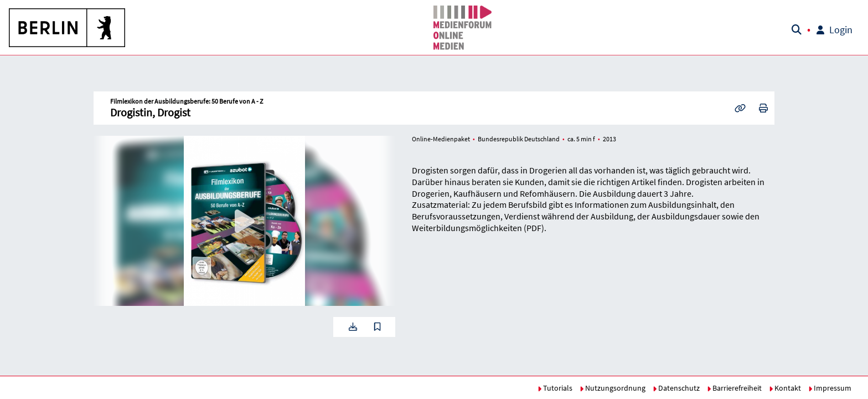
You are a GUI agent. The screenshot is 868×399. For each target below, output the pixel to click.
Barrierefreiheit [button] (734, 388)
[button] (68, 28)
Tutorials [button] (555, 388)
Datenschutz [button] (676, 388)
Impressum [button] (830, 388)
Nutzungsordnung (613, 388)
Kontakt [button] (785, 388)
